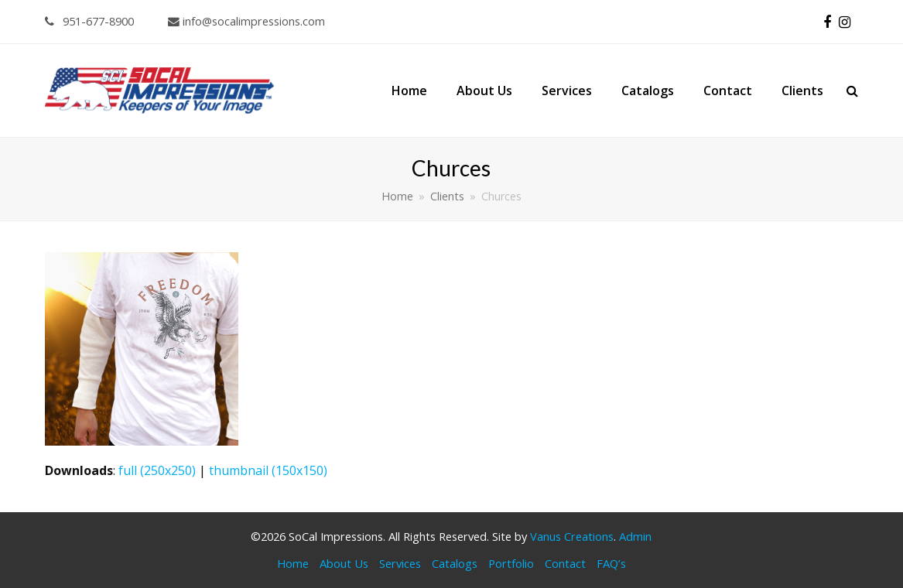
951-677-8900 (89, 21)
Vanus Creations (572, 536)
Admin (635, 536)
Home (293, 563)
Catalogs (455, 563)
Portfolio (511, 563)
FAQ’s (611, 563)
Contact (565, 563)
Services (400, 563)
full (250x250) (157, 470)
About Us (344, 563)
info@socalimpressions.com (246, 21)
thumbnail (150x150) (268, 470)
